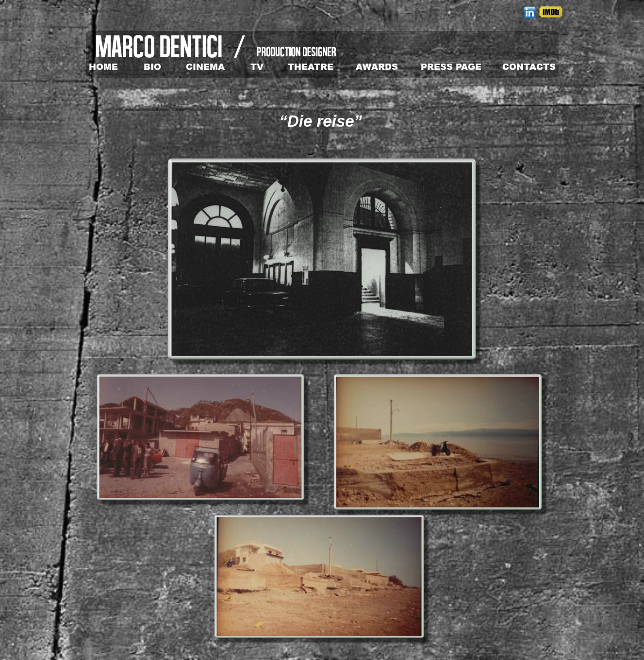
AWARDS (377, 66)
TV (257, 66)
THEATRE (311, 66)
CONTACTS (529, 66)
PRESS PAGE (451, 66)
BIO (152, 66)
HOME (103, 66)
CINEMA (205, 66)
